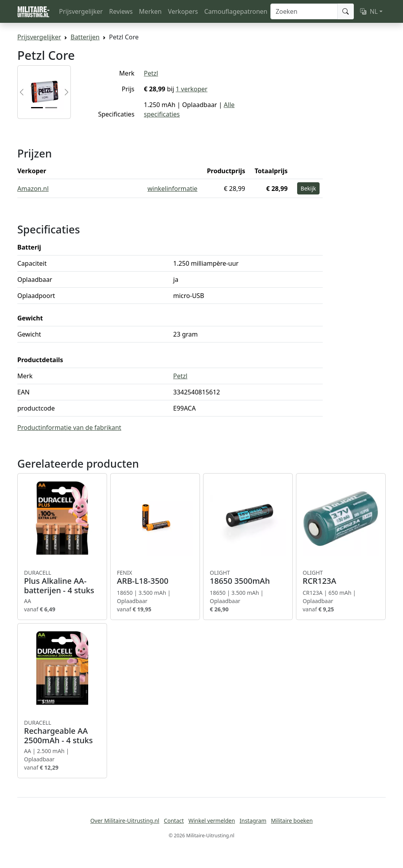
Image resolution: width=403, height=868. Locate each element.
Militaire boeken (292, 821)
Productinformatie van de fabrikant (69, 428)
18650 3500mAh (248, 577)
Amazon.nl (33, 189)
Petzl (151, 73)
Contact (174, 821)
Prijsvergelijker (81, 11)
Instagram (253, 821)
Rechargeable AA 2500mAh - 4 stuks (62, 732)
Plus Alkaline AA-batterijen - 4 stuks (62, 582)
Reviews (121, 11)
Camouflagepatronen (236, 11)
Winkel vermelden (212, 821)
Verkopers (183, 11)
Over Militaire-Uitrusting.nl (125, 821)
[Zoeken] (304, 11)
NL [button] (369, 11)
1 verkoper (191, 89)
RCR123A (341, 577)
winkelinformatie (173, 189)
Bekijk (308, 188)
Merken (150, 11)
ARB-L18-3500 (155, 577)
